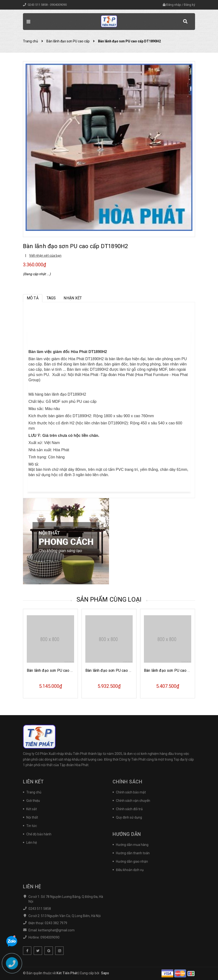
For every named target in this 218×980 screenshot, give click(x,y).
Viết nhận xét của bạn (45, 256)
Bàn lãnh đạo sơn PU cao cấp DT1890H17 (63, 670)
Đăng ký (189, 5)
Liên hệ (32, 843)
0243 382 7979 (56, 923)
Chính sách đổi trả (129, 809)
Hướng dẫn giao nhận (132, 861)
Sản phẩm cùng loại (109, 599)
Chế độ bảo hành (39, 834)
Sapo (105, 973)
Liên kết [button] (33, 782)
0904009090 (58, 5)
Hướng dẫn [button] (127, 834)
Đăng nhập (174, 5)
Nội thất (32, 817)
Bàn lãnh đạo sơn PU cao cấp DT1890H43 (121, 670)
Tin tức (32, 826)
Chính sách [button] (127, 782)
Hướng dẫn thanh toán (133, 853)
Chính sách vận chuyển (133, 801)
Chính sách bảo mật (131, 792)
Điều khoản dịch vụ (130, 870)
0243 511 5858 (38, 5)
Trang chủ (34, 792)
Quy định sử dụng (129, 817)
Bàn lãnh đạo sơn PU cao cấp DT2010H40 (180, 670)
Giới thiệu (33, 801)
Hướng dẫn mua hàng (132, 845)
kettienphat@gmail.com (56, 930)
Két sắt (32, 809)
